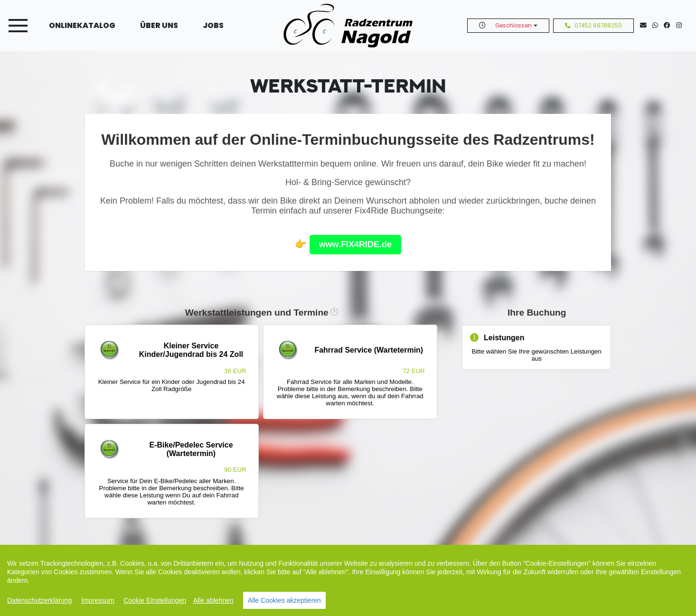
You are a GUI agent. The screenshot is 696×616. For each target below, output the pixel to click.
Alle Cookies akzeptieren (284, 600)
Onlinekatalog (82, 25)
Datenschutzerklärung (39, 600)
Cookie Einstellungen (155, 600)
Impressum (98, 600)
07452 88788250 (593, 26)
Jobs (213, 25)
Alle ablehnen (213, 600)
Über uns (159, 25)
